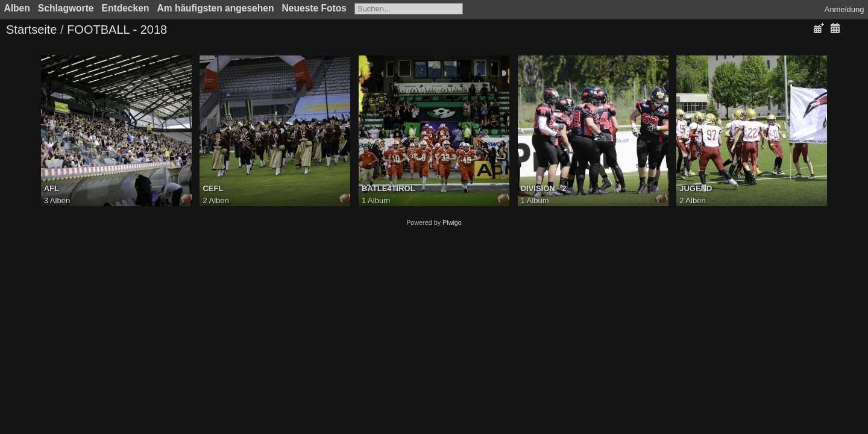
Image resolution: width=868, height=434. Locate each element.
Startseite (31, 30)
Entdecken (126, 8)
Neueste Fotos (314, 8)
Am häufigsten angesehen (215, 8)
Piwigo (452, 222)
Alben (17, 8)
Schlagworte (66, 8)
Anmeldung (844, 9)
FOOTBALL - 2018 (117, 30)
